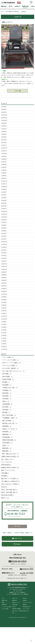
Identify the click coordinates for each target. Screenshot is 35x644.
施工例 (10, 6)
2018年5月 (4, 289)
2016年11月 (4, 294)
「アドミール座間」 (7, 357)
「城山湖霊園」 (5, 385)
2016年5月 (4, 302)
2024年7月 (4, 162)
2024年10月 (4, 154)
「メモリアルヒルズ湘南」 (8, 366)
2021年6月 (4, 253)
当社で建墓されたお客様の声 (9, 481)
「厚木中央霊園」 (6, 377)
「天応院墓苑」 (5, 390)
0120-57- (28, 569)
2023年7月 (4, 195)
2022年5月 (4, 228)
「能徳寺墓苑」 (5, 451)
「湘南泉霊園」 (5, 434)
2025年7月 (4, 129)
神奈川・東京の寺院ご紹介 (8, 490)
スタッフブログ (5, 462)
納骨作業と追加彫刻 (16, 609)
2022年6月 (4, 225)
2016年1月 (4, 313)
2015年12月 (4, 316)
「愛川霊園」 (5, 412)
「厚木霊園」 (5, 382)
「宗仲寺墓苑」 (5, 399)
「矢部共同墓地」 (6, 443)
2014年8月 (4, 330)
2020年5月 (4, 278)
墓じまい (14, 607)
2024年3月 (4, 173)
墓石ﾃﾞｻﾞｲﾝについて (7, 470)
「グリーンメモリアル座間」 (9, 360)
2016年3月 (4, 308)
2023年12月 (4, 181)
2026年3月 (4, 107)
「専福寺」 (4, 401)
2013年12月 (4, 349)
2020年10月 (4, 269)
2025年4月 (4, 137)
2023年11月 (4, 184)
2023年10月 (4, 187)
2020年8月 (4, 275)
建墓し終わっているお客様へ (9, 479)
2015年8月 (4, 324)
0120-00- (16, 515)
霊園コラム (4, 498)
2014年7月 (4, 333)
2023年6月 (4, 198)
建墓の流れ (15, 600)
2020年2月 (4, 286)
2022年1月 (4, 239)
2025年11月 (4, 118)
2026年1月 (4, 112)
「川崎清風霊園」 (6, 404)
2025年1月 (4, 145)
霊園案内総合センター (25, 7)
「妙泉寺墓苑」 (5, 393)
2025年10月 (4, 120)
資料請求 (25, 605)
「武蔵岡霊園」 (5, 426)
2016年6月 (4, 300)
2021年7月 (4, 250)
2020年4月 (4, 280)
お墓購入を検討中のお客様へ (9, 457)
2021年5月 (4, 256)
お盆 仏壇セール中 (7, 459)
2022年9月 (4, 220)
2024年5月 (4, 167)
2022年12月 (4, 211)
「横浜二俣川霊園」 (7, 421)
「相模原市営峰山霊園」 (8, 440)
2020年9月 (4, 272)
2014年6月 (4, 336)
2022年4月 (4, 231)
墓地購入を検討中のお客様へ (9, 468)
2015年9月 (4, 322)
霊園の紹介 (4, 6)
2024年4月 (4, 170)
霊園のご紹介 (5, 600)
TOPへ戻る (17, 526)
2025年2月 (4, 143)
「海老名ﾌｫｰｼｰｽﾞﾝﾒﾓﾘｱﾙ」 (8, 429)
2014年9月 (4, 327)
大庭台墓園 (4, 473)
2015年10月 (4, 319)
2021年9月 (4, 247)
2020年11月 (4, 267)
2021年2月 (4, 261)
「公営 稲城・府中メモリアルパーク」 (12, 371)
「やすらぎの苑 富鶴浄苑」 (9, 368)
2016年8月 (4, 297)
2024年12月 (4, 148)
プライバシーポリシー (27, 602)
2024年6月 (4, 165)
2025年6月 (4, 132)
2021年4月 (4, 258)
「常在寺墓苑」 (5, 407)
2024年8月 (4, 159)
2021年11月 (4, 245)
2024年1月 (4, 178)
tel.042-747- (27, 573)
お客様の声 (17, 6)
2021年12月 (4, 242)
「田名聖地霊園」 (6, 437)
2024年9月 (4, 156)
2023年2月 (4, 206)
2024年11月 (4, 151)
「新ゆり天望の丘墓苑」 (8, 415)
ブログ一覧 (17, 91)
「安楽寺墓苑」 (5, 396)
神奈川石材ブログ (27, 607)
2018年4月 (4, 291)
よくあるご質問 (5, 609)
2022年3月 (4, 234)
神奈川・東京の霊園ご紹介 (8, 492)
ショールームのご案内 (6, 607)
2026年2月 (4, 109)
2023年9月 (4, 189)
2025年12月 (4, 115)
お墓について (15, 598)
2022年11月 (4, 214)
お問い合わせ (26, 611)
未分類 (3, 487)
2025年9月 (4, 123)
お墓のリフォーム (16, 602)
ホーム (3, 598)
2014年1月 (4, 347)
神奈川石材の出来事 (7, 495)
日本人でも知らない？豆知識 (9, 484)
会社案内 (25, 600)
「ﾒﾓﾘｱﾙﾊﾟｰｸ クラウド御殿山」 (10, 363)
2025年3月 (4, 140)
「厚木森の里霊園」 (7, 379)
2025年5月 (4, 134)
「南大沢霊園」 (5, 374)
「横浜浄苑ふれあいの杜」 (8, 423)
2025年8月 (4, 126)
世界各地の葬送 (5, 465)
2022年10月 (4, 217)
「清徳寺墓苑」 (5, 432)
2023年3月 (4, 203)
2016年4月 (4, 305)
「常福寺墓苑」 (5, 410)
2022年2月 (4, 236)
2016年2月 (4, 311)
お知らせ (25, 598)
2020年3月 (4, 283)
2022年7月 (4, 222)
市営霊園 (4, 476)
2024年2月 (4, 176)
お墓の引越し (15, 605)
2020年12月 (4, 264)
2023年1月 (4, 209)
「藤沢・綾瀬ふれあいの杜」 (9, 454)
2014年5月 (4, 338)
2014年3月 (4, 344)
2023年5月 (4, 200)
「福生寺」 (4, 446)
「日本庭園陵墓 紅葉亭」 (8, 418)
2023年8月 (4, 192)
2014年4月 (4, 341)
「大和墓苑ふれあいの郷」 (8, 388)
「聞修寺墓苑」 (5, 448)
